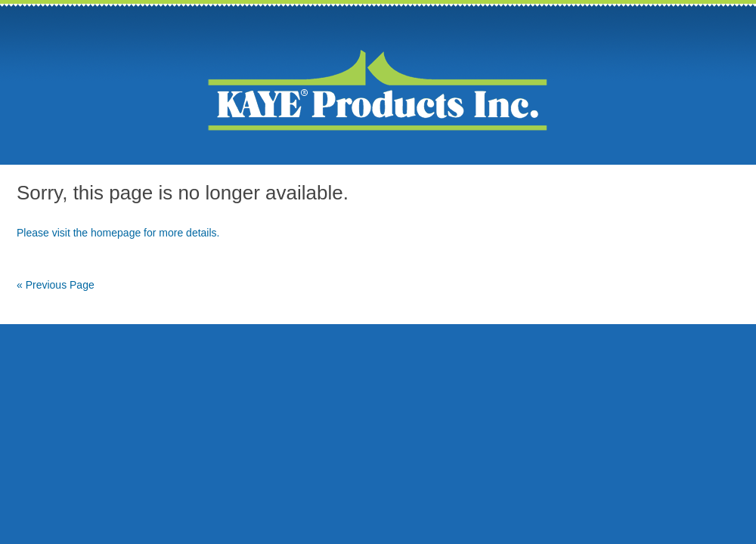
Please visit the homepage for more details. (118, 233)
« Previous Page (56, 285)
